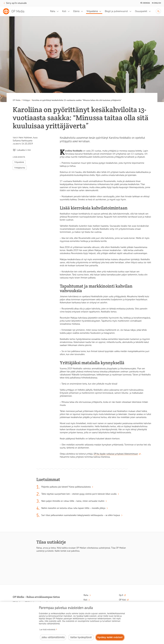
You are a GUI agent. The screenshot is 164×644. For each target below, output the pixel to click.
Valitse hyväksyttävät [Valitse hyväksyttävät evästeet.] (81, 637)
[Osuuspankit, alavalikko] (151, 11)
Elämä (76, 11)
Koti (64, 11)
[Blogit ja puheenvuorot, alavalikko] (131, 11)
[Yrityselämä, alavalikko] (101, 11)
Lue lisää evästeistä (47, 630)
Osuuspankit (141, 11)
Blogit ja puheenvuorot (116, 11)
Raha (53, 11)
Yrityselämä (92, 11)
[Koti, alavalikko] (69, 11)
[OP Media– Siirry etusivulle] (15, 11)
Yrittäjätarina (20, 168)
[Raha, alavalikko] (58, 11)
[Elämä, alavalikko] (83, 11)
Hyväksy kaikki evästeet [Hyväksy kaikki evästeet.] (110, 637)
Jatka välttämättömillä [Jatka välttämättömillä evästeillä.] (53, 637)
